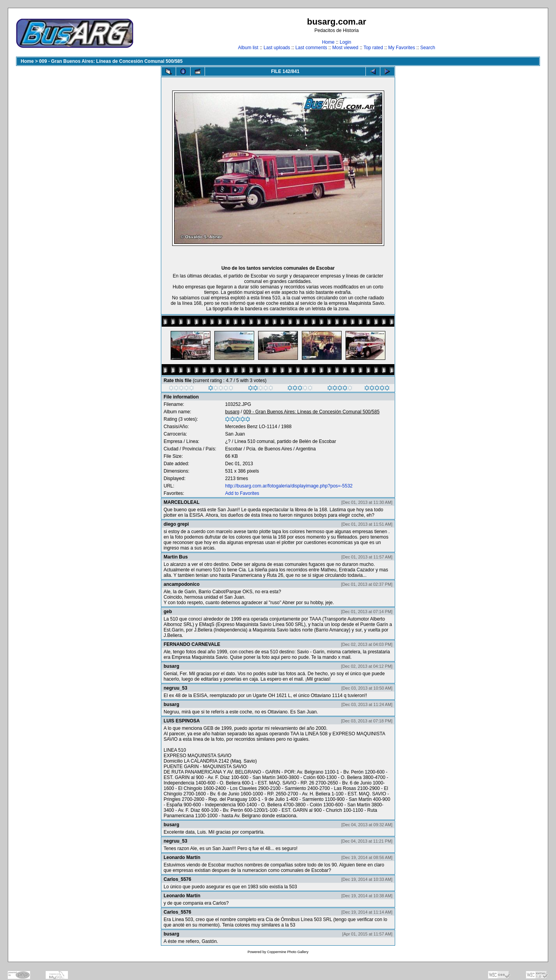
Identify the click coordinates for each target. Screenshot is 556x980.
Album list (248, 48)
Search (428, 48)
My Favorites (402, 48)
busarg (232, 412)
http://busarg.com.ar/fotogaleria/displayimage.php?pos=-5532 (289, 486)
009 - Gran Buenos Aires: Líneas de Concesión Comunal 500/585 (111, 61)
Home (328, 42)
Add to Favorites (242, 493)
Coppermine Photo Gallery (288, 952)
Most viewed (345, 48)
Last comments (311, 48)
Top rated (373, 48)
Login (345, 42)
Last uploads (277, 48)
